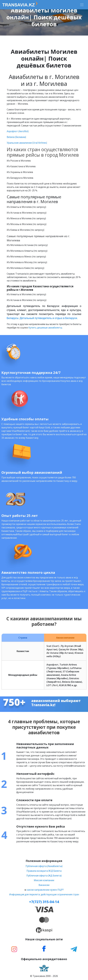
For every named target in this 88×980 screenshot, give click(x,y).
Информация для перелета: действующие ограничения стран (44, 894)
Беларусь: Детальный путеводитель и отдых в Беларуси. (42, 318)
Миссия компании (44, 880)
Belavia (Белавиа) (16, 137)
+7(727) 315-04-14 (44, 902)
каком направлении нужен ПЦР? (45, 890)
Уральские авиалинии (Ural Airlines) (27, 143)
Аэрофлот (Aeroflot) (18, 131)
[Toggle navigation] (82, 5)
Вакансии (44, 885)
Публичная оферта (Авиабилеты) (44, 866)
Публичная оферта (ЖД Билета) (44, 876)
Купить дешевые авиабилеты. (45, 328)
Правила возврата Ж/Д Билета (44, 871)
